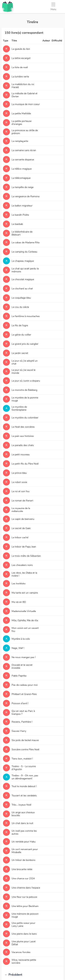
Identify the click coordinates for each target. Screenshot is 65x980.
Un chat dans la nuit (22, 823)
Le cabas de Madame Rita (25, 243)
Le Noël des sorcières (23, 427)
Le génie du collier (21, 335)
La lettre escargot (21, 58)
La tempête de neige (23, 187)
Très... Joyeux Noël (21, 805)
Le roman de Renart (22, 501)
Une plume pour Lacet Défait (24, 943)
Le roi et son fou (21, 491)
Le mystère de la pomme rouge (25, 399)
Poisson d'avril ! (20, 703)
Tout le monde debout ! (24, 786)
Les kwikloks (19, 584)
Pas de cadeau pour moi (25, 685)
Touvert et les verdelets (24, 796)
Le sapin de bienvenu (23, 519)
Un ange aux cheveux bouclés (23, 814)
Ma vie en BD (19, 602)
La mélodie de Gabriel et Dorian (25, 95)
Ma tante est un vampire (25, 593)
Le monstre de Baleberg (24, 390)
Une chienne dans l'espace (26, 888)
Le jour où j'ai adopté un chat (25, 362)
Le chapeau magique (23, 261)
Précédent (13, 975)
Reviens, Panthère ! (22, 722)
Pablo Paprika (19, 676)
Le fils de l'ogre (20, 325)
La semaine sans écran (24, 150)
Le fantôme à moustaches (26, 316)
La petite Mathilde (21, 113)
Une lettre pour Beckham (25, 906)
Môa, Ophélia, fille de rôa (25, 620)
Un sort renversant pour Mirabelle (25, 851)
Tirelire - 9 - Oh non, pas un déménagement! (25, 777)
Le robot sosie (19, 482)
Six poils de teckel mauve (25, 740)
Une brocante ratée (22, 869)
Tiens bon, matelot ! (22, 759)
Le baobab (17, 224)
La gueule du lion (21, 49)
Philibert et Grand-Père (24, 694)
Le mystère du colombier (25, 418)
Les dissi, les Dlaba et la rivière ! (24, 574)
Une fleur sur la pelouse (24, 897)
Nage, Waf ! (18, 648)
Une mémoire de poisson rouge (25, 915)
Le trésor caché (20, 537)
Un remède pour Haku (24, 842)
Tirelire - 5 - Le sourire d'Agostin (24, 768)
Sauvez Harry (19, 731)
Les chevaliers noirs (22, 565)
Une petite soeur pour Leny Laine (23, 925)
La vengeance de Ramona (25, 196)
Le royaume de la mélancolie (21, 510)
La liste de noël (20, 67)
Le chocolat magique (23, 279)
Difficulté (57, 41)
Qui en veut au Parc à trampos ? (23, 713)
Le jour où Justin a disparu (26, 381)
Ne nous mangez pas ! (24, 657)
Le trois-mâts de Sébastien (26, 556)
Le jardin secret (20, 353)
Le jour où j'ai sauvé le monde (23, 371)
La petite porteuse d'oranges (21, 123)
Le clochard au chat (22, 289)
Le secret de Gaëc (21, 528)
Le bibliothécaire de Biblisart (22, 233)
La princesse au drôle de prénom (25, 132)
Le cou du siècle (20, 307)
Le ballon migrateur (22, 206)
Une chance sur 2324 (23, 879)
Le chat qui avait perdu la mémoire (25, 270)
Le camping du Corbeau (24, 252)
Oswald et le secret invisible (22, 666)
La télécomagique (21, 178)
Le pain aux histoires (23, 436)
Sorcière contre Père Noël (25, 749)
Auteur (46, 41)
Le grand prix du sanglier (25, 344)
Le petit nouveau (21, 455)
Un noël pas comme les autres (24, 832)
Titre (14, 41)
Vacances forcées (21, 952)
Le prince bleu (19, 473)
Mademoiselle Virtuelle (24, 611)
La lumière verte (20, 77)
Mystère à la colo (21, 639)
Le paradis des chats (23, 445)
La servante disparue (23, 160)
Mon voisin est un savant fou (25, 630)
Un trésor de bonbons (23, 860)
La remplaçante (20, 141)
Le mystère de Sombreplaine (19, 408)
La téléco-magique (22, 169)
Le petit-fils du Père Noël (25, 464)
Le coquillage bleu (21, 298)
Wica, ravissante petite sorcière (24, 961)
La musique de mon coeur (26, 104)
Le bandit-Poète (20, 215)
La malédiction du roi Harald (23, 86)
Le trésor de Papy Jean (24, 547)
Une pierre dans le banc (24, 934)
